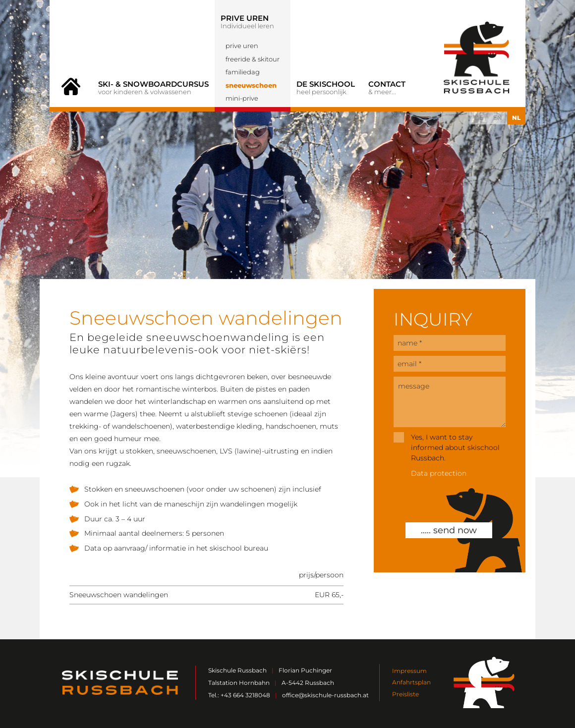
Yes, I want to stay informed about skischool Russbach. (455, 448)
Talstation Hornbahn (239, 683)
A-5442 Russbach (308, 683)
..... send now (449, 530)
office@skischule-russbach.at (325, 695)
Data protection (439, 473)
